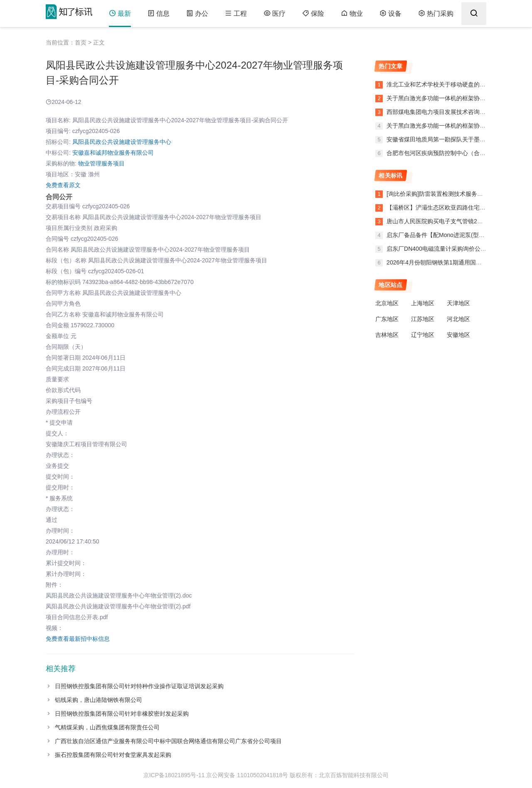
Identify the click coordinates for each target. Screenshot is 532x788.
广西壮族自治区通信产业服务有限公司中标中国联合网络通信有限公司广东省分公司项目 (168, 741)
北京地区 (387, 303)
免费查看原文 (63, 185)
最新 (120, 14)
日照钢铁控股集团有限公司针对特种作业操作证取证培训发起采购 (139, 686)
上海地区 (423, 303)
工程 (236, 14)
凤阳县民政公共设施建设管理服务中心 (122, 142)
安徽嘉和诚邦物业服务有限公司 (113, 153)
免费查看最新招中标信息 (78, 639)
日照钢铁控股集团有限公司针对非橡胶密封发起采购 (122, 714)
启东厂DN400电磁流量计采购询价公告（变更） (448, 249)
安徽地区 (458, 335)
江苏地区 (423, 319)
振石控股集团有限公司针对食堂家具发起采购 (113, 755)
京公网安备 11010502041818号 (247, 775)
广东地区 (387, 319)
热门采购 (436, 14)
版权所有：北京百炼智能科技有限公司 (339, 775)
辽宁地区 (423, 335)
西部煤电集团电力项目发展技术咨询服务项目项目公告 (456, 112)
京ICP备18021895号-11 (174, 775)
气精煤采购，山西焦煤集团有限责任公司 (107, 727)
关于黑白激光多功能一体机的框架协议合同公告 (447, 98)
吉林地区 (387, 335)
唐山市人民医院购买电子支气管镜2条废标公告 (446, 221)
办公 (197, 14)
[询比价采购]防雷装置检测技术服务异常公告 (443, 194)
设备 (390, 14)
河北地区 (458, 319)
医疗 (275, 14)
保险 (313, 14)
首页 (81, 42)
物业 (352, 14)
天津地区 (458, 303)
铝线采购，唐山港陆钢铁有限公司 (99, 700)
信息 (159, 14)
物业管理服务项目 (101, 163)
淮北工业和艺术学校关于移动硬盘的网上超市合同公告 (456, 84)
